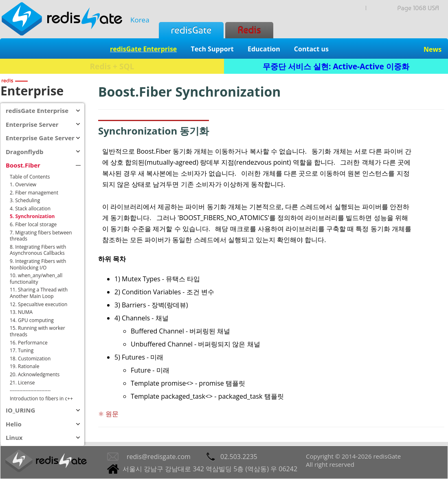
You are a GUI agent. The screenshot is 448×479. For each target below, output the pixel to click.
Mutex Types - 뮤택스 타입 (161, 279)
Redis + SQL (112, 66)
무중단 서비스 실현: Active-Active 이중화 (336, 66)
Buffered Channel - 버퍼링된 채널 (180, 331)
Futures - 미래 (143, 357)
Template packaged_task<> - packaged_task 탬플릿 (207, 396)
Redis (249, 30)
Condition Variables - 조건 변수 (168, 292)
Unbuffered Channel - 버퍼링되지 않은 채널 (195, 344)
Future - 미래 (150, 370)
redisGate (191, 30)
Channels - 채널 (145, 318)
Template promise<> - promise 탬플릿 (188, 383)
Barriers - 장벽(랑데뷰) (155, 305)
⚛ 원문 (108, 414)
